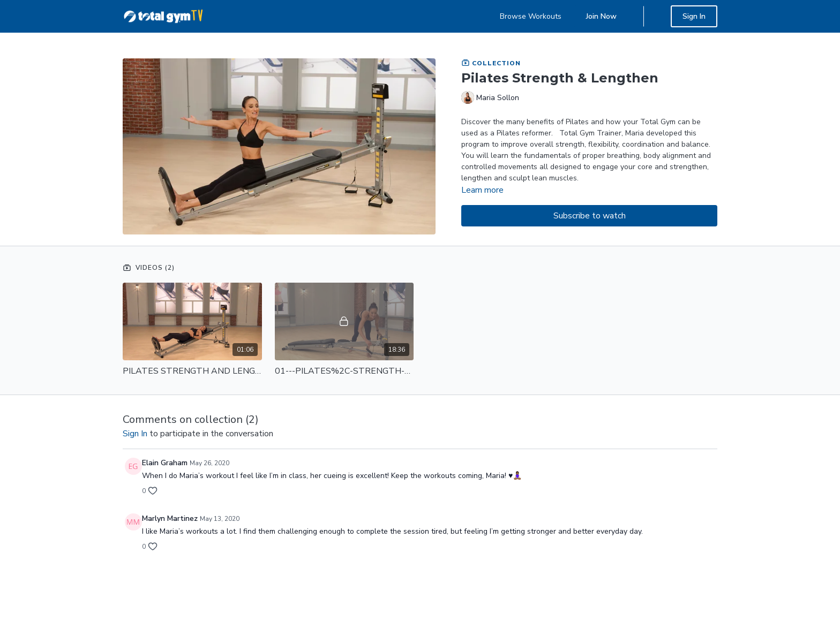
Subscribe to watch (590, 216)
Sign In (694, 16)
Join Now (601, 16)
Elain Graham (165, 463)
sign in (135, 434)
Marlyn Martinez (170, 518)
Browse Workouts (531, 16)
